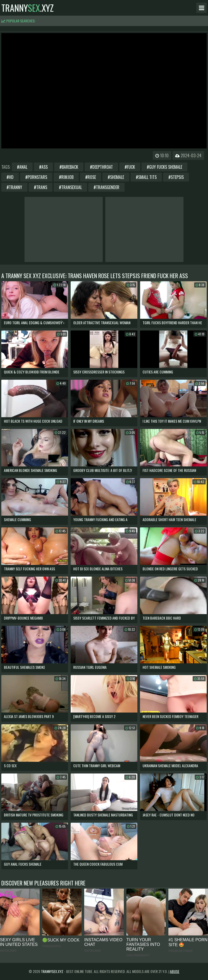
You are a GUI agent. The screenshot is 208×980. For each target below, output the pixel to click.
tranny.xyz (27, 8)
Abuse (175, 971)
